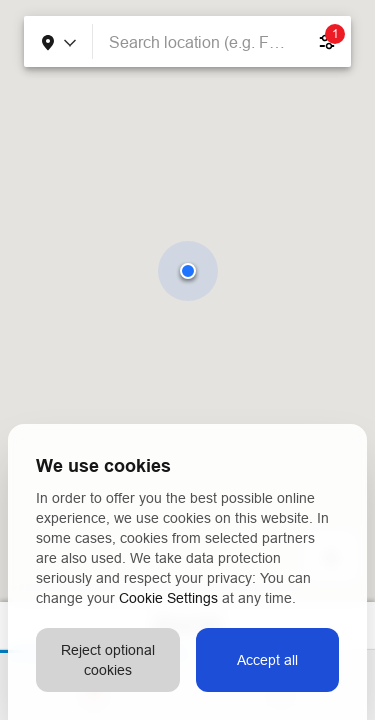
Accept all (267, 660)
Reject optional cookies (108, 660)
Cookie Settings (168, 598)
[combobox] (198, 41)
